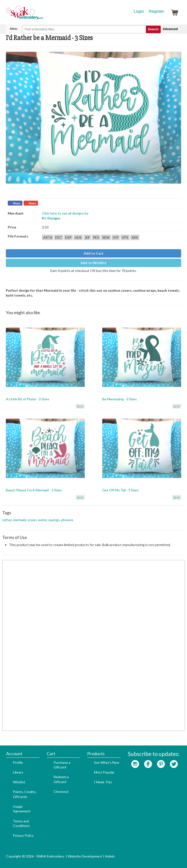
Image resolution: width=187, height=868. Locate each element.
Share (17, 203)
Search (153, 29)
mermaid (19, 520)
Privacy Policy (23, 835)
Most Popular (104, 772)
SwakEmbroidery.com (42, 15)
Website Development (85, 856)
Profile (18, 762)
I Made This (103, 782)
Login (139, 11)
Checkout (61, 791)
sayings (54, 520)
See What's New (107, 762)
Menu (14, 29)
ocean (32, 520)
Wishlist (19, 782)
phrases (67, 520)
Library (18, 772)
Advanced (170, 29)
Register (156, 11)
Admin (110, 856)
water (42, 520)
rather (7, 520)
